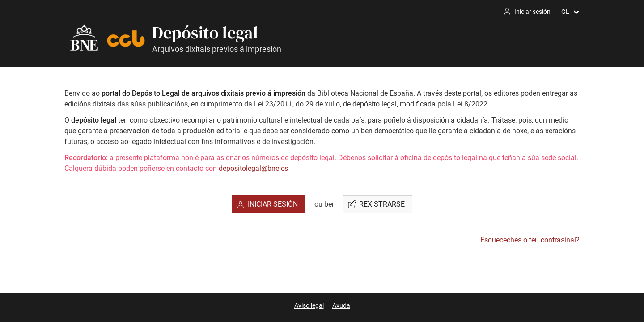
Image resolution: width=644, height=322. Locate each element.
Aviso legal (309, 305)
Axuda (341, 305)
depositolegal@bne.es (253, 168)
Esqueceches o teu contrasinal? (530, 240)
